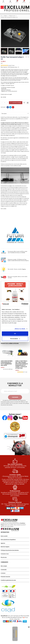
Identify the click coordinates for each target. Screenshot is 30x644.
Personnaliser (15, 339)
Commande (4, 570)
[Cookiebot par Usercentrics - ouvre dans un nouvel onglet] (22, 304)
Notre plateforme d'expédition (8, 540)
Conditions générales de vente (8, 580)
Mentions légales (5, 547)
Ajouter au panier (16, 103)
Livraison (3, 573)
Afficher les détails (20, 329)
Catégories (3, 1)
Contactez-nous (5, 554)
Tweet (10, 107)
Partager (8, 107)
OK (15, 334)
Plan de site (4, 557)
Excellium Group (16, 617)
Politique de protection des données (10, 550)
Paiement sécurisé (5, 577)
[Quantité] (5, 103)
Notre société (4, 536)
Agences (3, 543)
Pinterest (13, 107)
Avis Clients (14, 634)
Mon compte (10, 1)
